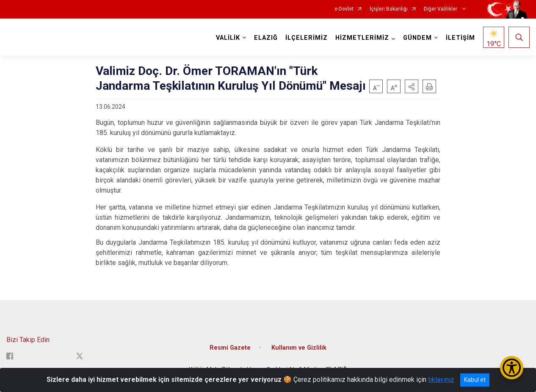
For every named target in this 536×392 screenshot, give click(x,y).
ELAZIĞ (266, 38)
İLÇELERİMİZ (307, 38)
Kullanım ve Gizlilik (299, 348)
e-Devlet (344, 9)
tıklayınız (441, 380)
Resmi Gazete (230, 348)
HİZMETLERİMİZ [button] (362, 38)
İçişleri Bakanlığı (389, 9)
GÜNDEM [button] (417, 38)
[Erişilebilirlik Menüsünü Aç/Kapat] (512, 368)
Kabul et (475, 380)
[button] (412, 86)
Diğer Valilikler (441, 9)
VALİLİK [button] (228, 38)
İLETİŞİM (460, 38)
